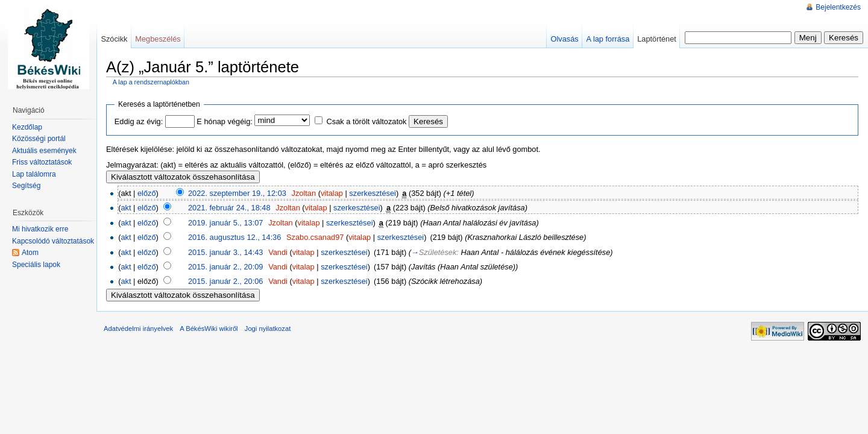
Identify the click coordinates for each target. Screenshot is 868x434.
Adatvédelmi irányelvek (138, 329)
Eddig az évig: (139, 121)
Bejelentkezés (838, 7)
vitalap (332, 193)
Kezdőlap (27, 127)
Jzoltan (304, 193)
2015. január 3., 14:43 (226, 252)
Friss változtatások (42, 162)
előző (147, 193)
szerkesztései (373, 193)
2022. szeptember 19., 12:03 (237, 193)
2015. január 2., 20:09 (226, 267)
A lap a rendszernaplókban (151, 82)
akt (126, 208)
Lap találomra (34, 174)
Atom (30, 253)
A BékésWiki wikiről (209, 329)
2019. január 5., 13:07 (226, 223)
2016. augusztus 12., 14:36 (234, 237)
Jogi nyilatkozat (268, 329)
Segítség (26, 186)
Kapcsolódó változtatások (53, 241)
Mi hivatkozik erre (40, 229)
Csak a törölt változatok (367, 121)
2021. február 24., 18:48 (229, 208)
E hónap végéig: (225, 121)
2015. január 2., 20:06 (226, 281)
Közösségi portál (39, 139)
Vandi (278, 252)
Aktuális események (44, 151)
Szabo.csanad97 (315, 237)
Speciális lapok (36, 265)
